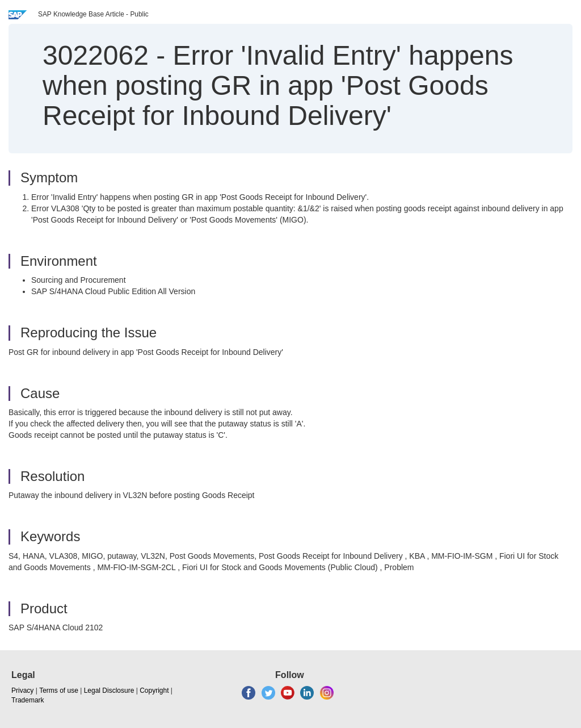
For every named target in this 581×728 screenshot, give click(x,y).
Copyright (154, 691)
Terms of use (59, 691)
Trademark (28, 700)
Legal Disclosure (109, 691)
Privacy (22, 691)
